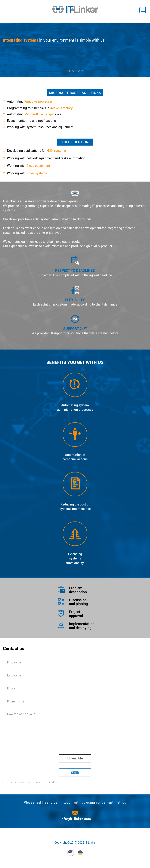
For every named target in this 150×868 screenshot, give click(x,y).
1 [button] (70, 71)
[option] (75, 50)
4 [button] (79, 71)
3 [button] (76, 71)
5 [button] (82, 71)
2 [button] (73, 71)
